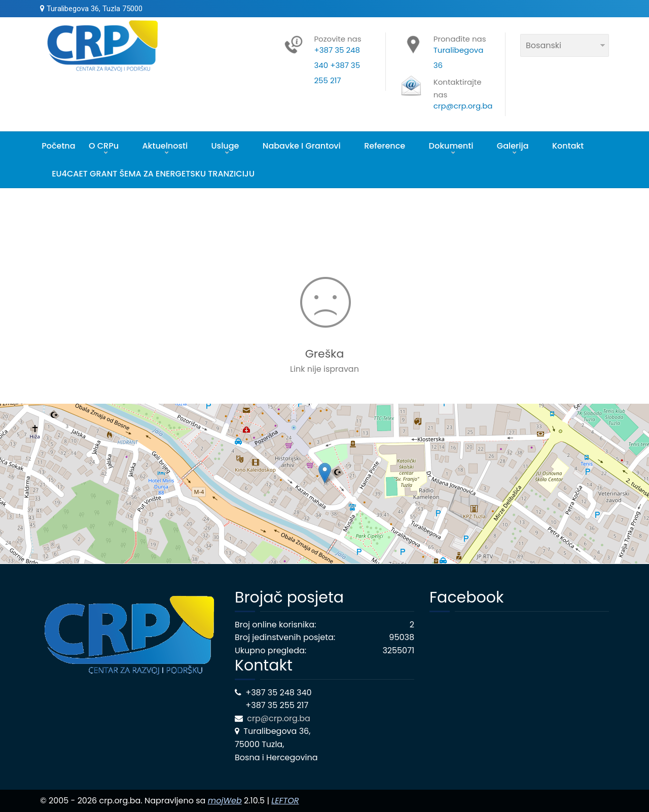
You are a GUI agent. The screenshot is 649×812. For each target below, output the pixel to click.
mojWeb (225, 801)
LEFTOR (285, 801)
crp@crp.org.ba (280, 718)
